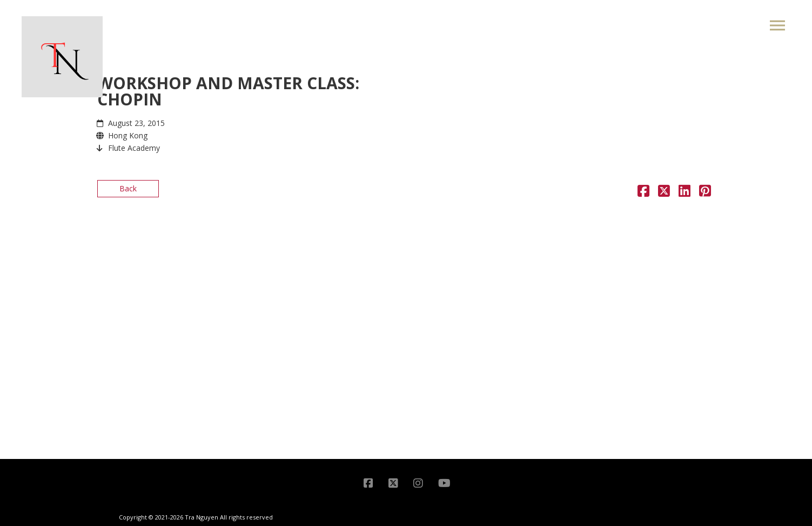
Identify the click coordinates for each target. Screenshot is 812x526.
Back (128, 188)
